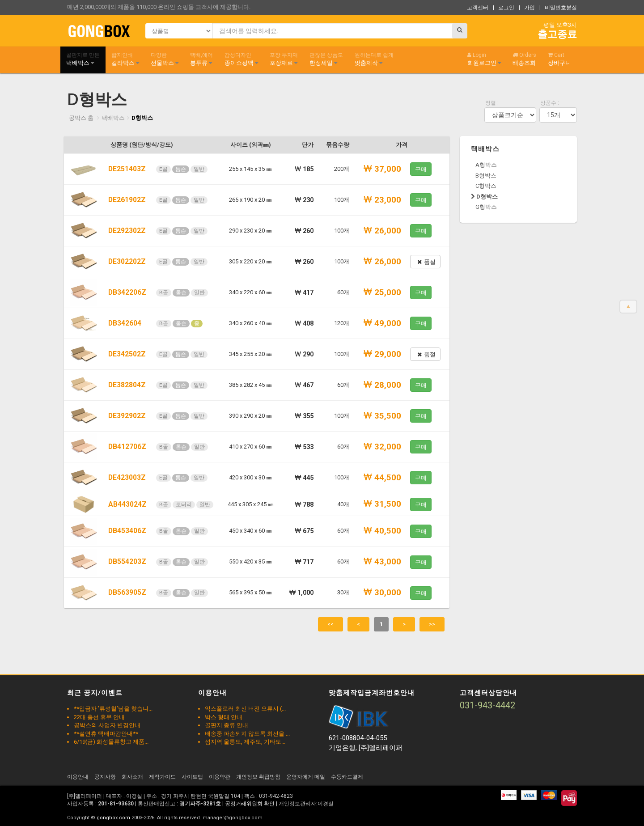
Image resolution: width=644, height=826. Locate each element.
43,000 (382, 562)
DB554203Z (127, 562)
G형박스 (486, 207)
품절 (426, 262)
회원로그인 (484, 59)
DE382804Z (127, 385)
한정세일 (326, 59)
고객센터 (478, 8)
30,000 (382, 593)
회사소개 (132, 777)
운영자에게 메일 (306, 777)
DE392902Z (127, 416)
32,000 (382, 447)
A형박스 (486, 165)
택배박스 (83, 59)
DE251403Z (127, 169)
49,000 (382, 323)
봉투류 (201, 59)
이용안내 (78, 777)
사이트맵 (192, 777)
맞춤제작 (374, 59)
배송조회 (524, 59)
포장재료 (284, 59)
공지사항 (105, 777)
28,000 (382, 385)
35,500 (382, 416)
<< (330, 624)
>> (432, 624)
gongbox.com (113, 818)
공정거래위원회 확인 (250, 804)
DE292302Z (127, 231)
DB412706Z (127, 447)
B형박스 (486, 176)
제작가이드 (162, 777)
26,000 (382, 231)
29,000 (382, 354)
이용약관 (220, 777)
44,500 (382, 478)
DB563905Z (127, 593)
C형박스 (486, 186)
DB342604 (125, 323)
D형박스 (142, 118)
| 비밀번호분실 (558, 8)
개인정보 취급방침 (258, 777)
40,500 (382, 531)
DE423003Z (127, 478)
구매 (421, 169)
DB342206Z (127, 292)
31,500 (382, 504)
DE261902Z (127, 200)
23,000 (382, 200)
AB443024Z (127, 504)
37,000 (382, 169)
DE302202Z (127, 262)
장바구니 (559, 59)
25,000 (382, 292)
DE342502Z (127, 354)
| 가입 (527, 8)
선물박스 (165, 59)
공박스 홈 (81, 118)
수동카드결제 (347, 777)
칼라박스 (125, 59)
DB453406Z (127, 531)
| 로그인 (504, 8)
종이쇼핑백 (241, 59)
